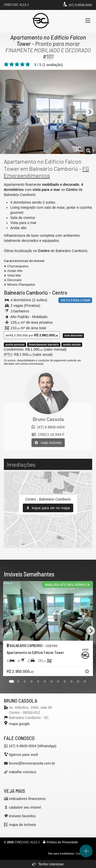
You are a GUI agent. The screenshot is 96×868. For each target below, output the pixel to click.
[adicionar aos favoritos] (88, 672)
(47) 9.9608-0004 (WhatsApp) (33, 746)
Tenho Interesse (48, 864)
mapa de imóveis (23, 825)
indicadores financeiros (27, 799)
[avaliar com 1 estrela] (6, 64)
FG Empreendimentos (46, 172)
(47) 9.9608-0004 (80, 5)
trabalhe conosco (23, 772)
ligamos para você (24, 755)
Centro (60, 292)
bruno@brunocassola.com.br (32, 763)
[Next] (90, 112)
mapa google (19, 724)
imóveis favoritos (22, 816)
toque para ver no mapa (48, 508)
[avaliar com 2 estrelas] (12, 64)
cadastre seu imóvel (25, 807)
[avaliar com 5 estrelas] (28, 64)
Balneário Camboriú (26, 292)
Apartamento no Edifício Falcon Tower (48, 40)
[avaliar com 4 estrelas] (22, 64)
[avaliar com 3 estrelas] (17, 64)
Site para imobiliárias (61, 853)
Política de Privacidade (62, 842)
